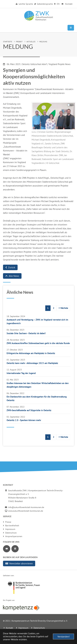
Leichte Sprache (24, 4)
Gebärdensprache (44, 4)
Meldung (43, 42)
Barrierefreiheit (11, 526)
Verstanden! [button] (64, 637)
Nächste (63, 308)
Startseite (8, 42)
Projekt (19, 42)
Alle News (12, 276)
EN (57, 4)
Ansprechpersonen (13, 536)
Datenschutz (10, 533)
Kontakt (67, 4)
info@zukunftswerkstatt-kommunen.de (26, 507)
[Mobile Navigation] (71, 28)
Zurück (10, 267)
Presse (7, 522)
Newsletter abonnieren (19, 563)
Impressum (9, 529)
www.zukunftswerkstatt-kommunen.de (26, 511)
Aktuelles (31, 42)
